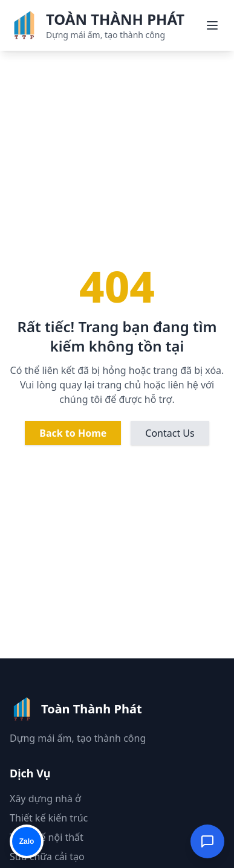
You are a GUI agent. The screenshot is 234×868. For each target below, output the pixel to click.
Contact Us (170, 433)
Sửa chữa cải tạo (47, 857)
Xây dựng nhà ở (45, 799)
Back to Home (73, 433)
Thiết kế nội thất (47, 837)
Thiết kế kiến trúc (49, 818)
